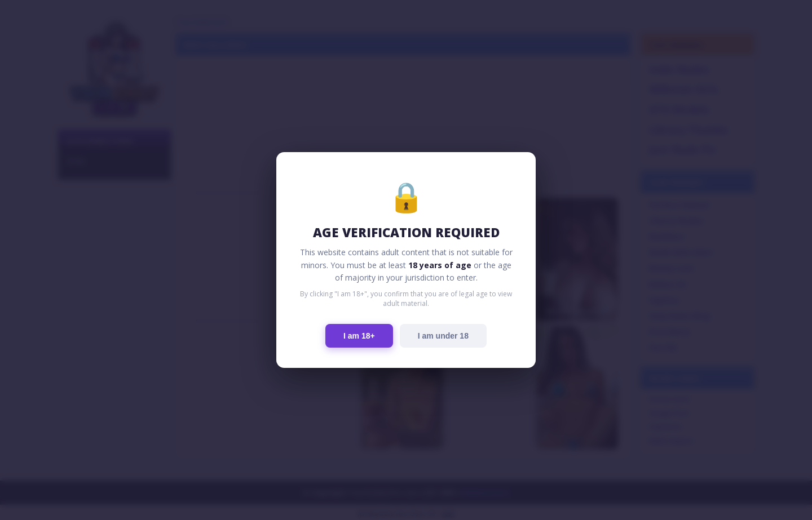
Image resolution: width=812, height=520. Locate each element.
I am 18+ (359, 336)
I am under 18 (443, 336)
